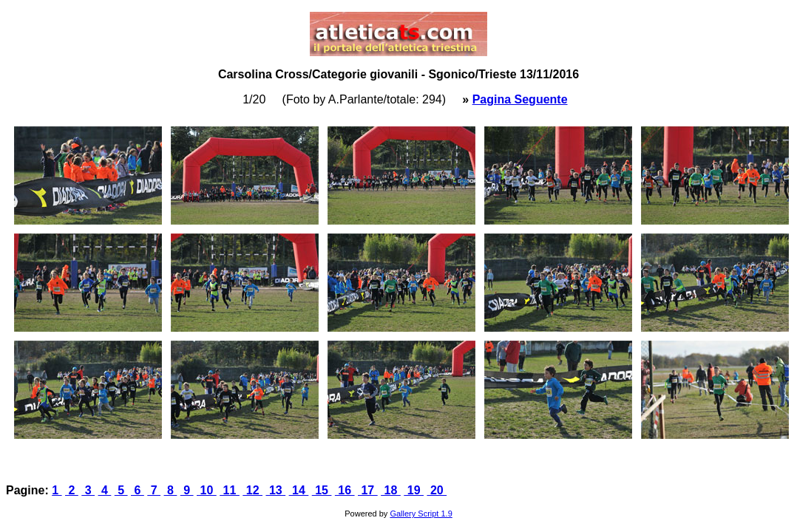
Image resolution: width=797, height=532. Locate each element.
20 (437, 490)
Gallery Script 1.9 (421, 514)
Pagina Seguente (520, 99)
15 (322, 490)
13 (275, 490)
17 (368, 490)
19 (414, 490)
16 (345, 490)
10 (207, 490)
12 (252, 490)
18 (391, 490)
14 (299, 490)
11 (230, 490)
